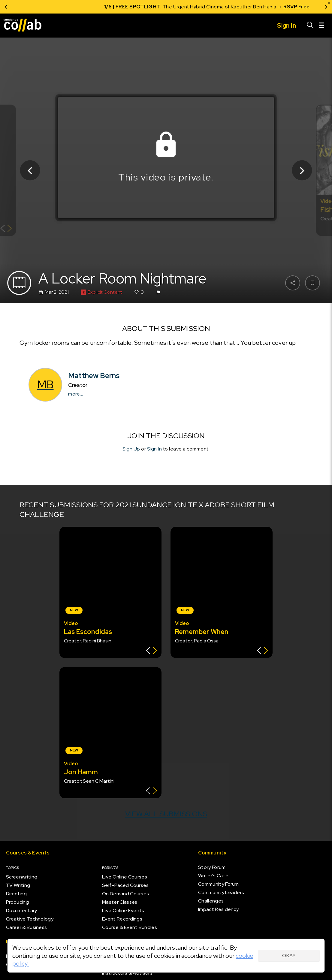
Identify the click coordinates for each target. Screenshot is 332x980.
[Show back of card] (6, 229)
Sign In (155, 449)
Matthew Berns (94, 376)
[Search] (310, 26)
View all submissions (166, 814)
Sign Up (131, 449)
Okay (289, 956)
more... (76, 394)
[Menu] (321, 26)
